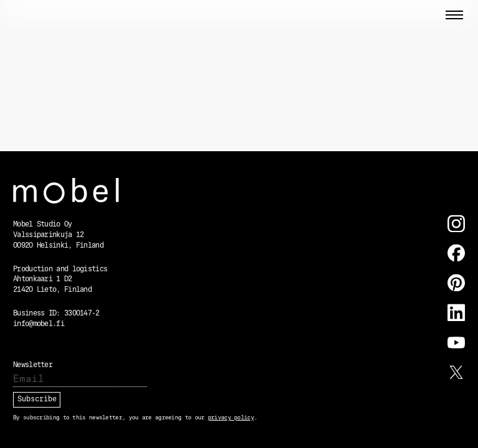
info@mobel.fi (39, 324)
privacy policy (231, 418)
